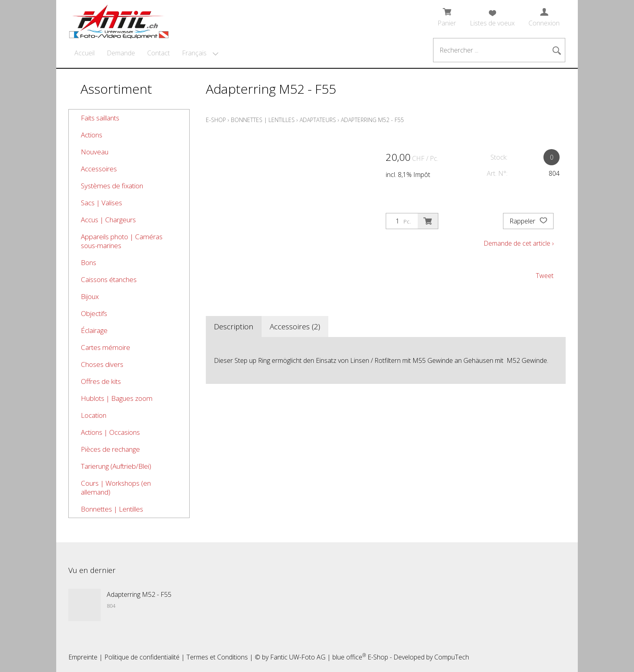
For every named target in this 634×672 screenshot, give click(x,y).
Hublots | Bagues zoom (117, 398)
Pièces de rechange (110, 449)
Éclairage (94, 330)
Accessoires (99, 169)
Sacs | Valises (101, 203)
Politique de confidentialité (142, 657)
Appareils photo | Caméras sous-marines (122, 241)
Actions (92, 135)
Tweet (545, 276)
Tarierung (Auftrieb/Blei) (116, 466)
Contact (158, 53)
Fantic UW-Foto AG (298, 657)
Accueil (85, 53)
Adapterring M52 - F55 (372, 120)
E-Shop (216, 120)
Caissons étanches (109, 279)
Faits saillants (100, 118)
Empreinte (83, 657)
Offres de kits (101, 381)
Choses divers (102, 364)
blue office (349, 657)
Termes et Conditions (217, 657)
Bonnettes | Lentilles (112, 509)
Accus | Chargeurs (108, 220)
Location (94, 415)
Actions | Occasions (110, 432)
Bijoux (90, 296)
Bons (89, 262)
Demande (121, 53)
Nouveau (95, 152)
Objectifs (94, 313)
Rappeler (528, 221)
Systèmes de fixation (112, 186)
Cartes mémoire (106, 347)
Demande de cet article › (519, 243)
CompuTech (452, 657)
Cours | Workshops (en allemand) (116, 488)
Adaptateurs (318, 120)
